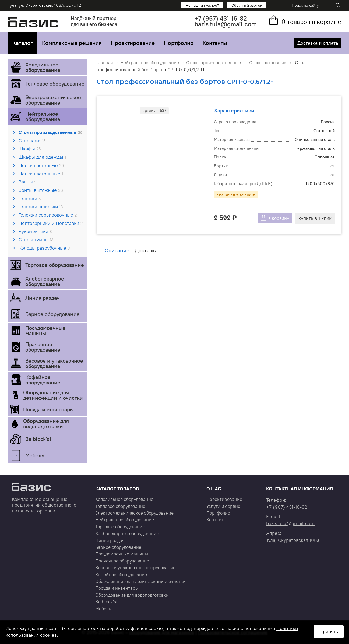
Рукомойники (35, 231)
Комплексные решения (72, 43)
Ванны (29, 182)
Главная (105, 63)
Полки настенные (41, 165)
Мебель (35, 455)
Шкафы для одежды (42, 157)
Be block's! (38, 439)
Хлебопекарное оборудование (45, 281)
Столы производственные (51, 132)
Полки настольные (41, 174)
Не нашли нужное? (202, 5)
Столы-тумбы (36, 240)
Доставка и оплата (317, 43)
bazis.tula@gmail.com (226, 24)
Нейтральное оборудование (43, 116)
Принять (329, 631)
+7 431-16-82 (221, 18)
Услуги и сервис (223, 506)
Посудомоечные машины (45, 330)
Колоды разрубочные (44, 248)
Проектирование (133, 43)
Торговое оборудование (55, 265)
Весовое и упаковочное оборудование (54, 363)
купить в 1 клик (315, 218)
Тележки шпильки (41, 206)
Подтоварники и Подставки (51, 223)
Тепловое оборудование (55, 84)
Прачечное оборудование (43, 347)
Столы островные (268, 63)
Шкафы (30, 149)
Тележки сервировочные (48, 215)
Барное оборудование (52, 314)
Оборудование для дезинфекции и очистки (53, 395)
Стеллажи (32, 141)
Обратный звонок (247, 5)
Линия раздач (42, 298)
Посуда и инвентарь (48, 409)
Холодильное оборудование (43, 67)
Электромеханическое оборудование (53, 100)
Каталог (23, 43)
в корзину (278, 218)
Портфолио (179, 43)
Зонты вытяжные (41, 190)
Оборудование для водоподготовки (46, 424)
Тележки (30, 198)
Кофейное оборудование (43, 380)
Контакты (215, 43)
